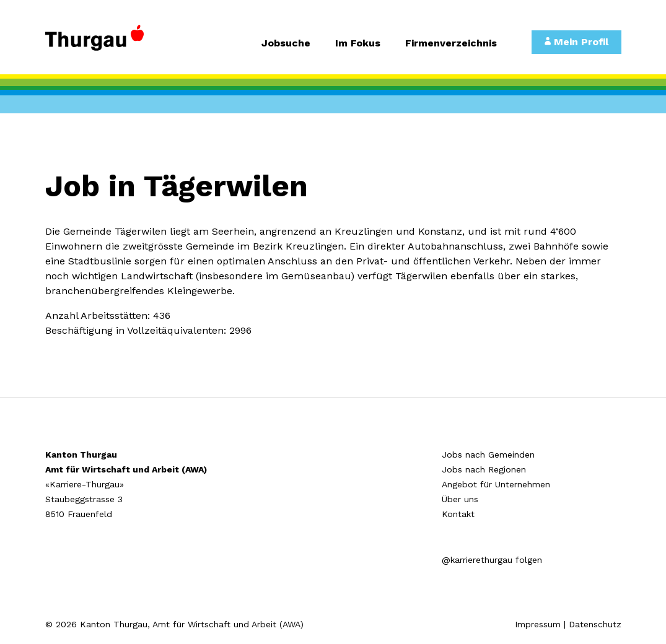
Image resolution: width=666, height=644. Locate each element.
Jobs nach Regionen (484, 469)
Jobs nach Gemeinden (488, 455)
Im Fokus (358, 44)
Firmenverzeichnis (451, 44)
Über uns (460, 499)
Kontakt (458, 514)
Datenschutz (595, 624)
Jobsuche (286, 44)
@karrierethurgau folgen (492, 560)
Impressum (538, 624)
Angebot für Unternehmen (496, 484)
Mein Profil (576, 42)
